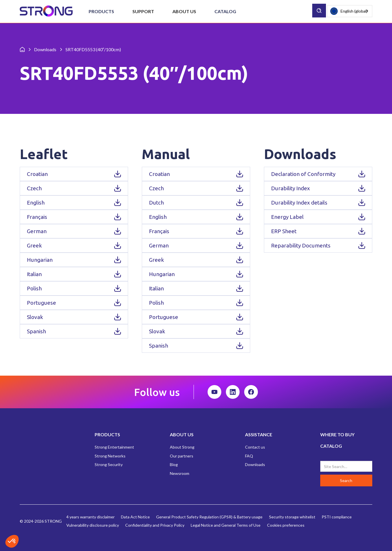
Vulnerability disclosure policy (93, 525)
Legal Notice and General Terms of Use (226, 525)
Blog (174, 464)
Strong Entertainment (114, 447)
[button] (101, 11)
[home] (46, 11)
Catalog (225, 11)
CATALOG (331, 446)
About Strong (182, 447)
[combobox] (350, 11)
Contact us (255, 447)
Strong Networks (110, 456)
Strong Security (109, 464)
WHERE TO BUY (337, 434)
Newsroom (180, 473)
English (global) (349, 11)
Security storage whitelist (292, 517)
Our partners (182, 456)
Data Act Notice (135, 517)
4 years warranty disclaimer (90, 517)
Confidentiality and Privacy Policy (155, 525)
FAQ (249, 456)
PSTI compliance (337, 517)
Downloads (255, 464)
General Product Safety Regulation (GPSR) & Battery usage (209, 517)
